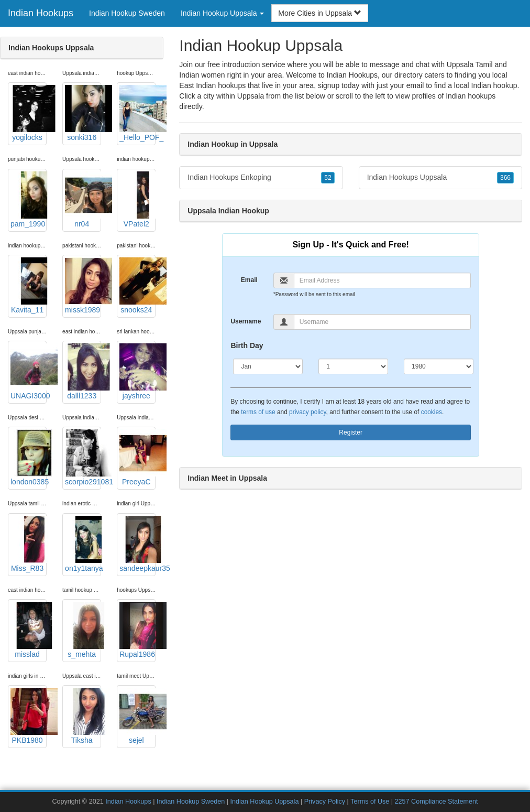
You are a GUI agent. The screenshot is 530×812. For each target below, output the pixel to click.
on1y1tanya (83, 544)
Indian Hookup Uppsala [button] (222, 13)
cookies (432, 412)
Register (351, 432)
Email (249, 280)
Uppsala (251, 96)
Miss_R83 (29, 544)
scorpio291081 (83, 458)
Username (246, 321)
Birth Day (247, 345)
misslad (29, 630)
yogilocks (29, 113)
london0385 (29, 458)
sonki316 (83, 113)
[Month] (268, 366)
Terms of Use (370, 802)
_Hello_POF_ (137, 113)
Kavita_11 (29, 286)
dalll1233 (83, 372)
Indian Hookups (41, 13)
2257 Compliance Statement (437, 802)
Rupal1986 (137, 630)
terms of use (258, 412)
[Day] (353, 366)
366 (505, 178)
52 (328, 178)
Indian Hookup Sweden (127, 13)
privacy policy (307, 412)
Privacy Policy (325, 802)
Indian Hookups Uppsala (440, 178)
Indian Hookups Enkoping (261, 178)
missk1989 (83, 286)
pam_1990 (29, 200)
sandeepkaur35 (137, 544)
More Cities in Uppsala (320, 13)
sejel (137, 716)
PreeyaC (137, 458)
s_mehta (83, 630)
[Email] (382, 280)
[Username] (382, 322)
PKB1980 (29, 716)
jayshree (137, 372)
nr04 (83, 200)
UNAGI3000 (29, 372)
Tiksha (83, 716)
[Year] (439, 366)
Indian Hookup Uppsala (264, 802)
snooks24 (137, 286)
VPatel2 (137, 200)
